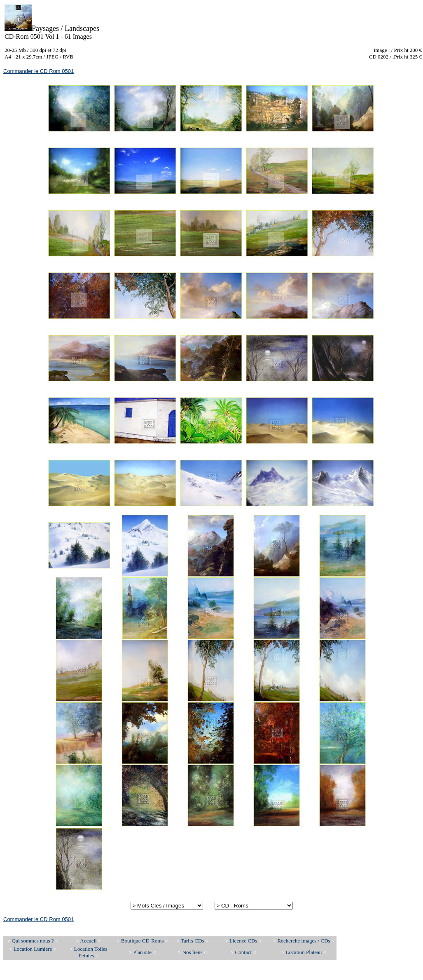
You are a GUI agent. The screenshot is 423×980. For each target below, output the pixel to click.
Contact (244, 952)
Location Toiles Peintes (91, 952)
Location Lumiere (34, 949)
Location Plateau (304, 952)
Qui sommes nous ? (33, 941)
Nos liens (193, 952)
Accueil (88, 941)
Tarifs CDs (193, 941)
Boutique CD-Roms (143, 941)
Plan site (143, 952)
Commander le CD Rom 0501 (39, 71)
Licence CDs (243, 941)
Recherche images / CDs (304, 941)
